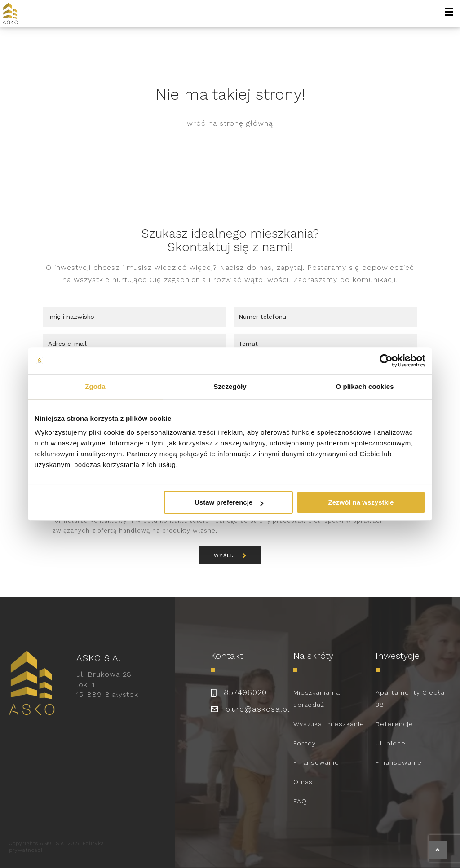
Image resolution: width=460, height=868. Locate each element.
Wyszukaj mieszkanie (329, 724)
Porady (305, 743)
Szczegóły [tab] (230, 386)
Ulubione (391, 743)
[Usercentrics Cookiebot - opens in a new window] (386, 361)
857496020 (245, 692)
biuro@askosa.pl (258, 709)
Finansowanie (316, 762)
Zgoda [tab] (95, 386)
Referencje (394, 724)
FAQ (300, 801)
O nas (303, 782)
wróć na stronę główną (230, 123)
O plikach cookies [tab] (365, 386)
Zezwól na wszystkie (361, 502)
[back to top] (438, 850)
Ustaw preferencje (229, 502)
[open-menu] (449, 13)
